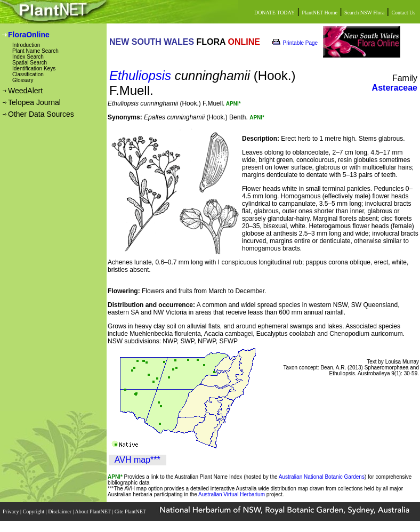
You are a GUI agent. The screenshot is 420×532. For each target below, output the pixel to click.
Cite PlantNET (131, 511)
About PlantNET (93, 511)
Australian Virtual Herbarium (232, 494)
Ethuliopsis (140, 75)
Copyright (34, 511)
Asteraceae (395, 88)
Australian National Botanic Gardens (322, 477)
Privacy (11, 511)
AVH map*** (138, 460)
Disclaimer (60, 511)
